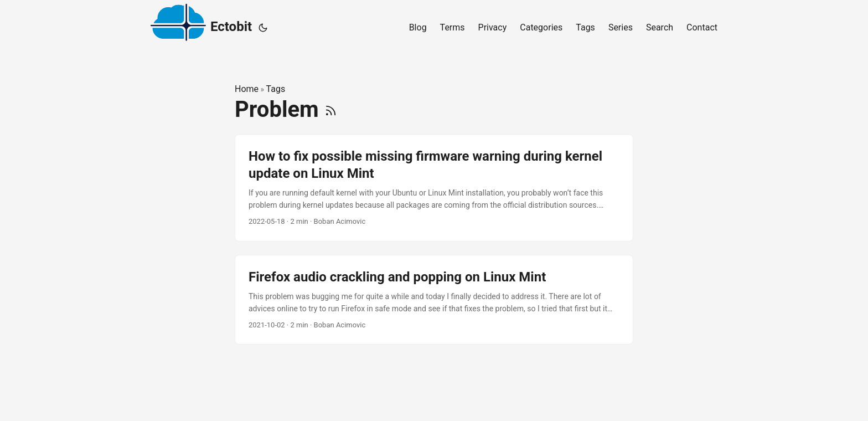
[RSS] (331, 109)
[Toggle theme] (263, 28)
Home (247, 89)
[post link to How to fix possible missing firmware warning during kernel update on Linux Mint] (434, 188)
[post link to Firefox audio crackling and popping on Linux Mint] (434, 300)
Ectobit (201, 25)
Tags (276, 89)
